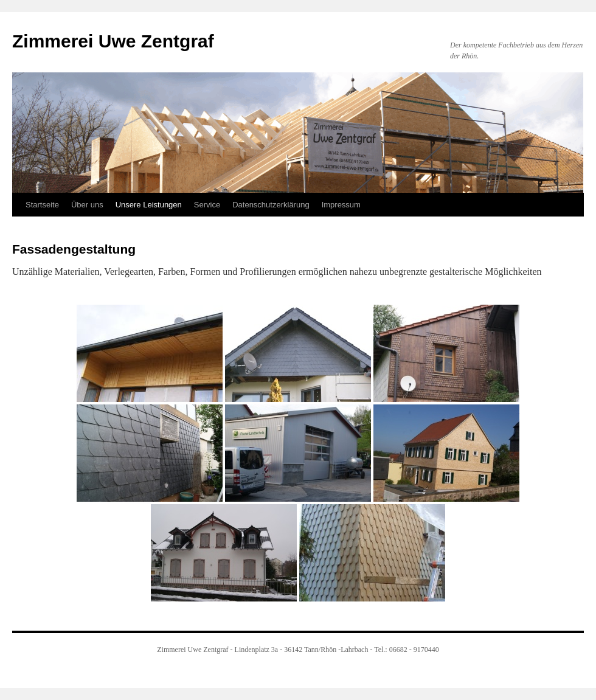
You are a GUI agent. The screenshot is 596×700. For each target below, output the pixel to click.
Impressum (341, 205)
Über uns (87, 205)
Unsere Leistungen (149, 205)
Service (207, 205)
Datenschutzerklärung (271, 205)
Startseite (42, 205)
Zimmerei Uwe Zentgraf (113, 41)
